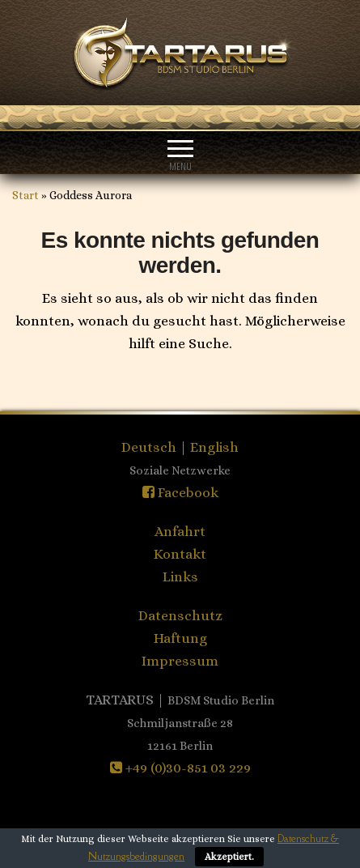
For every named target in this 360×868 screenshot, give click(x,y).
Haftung (180, 638)
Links (180, 577)
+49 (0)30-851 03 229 (180, 768)
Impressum (180, 661)
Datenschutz (180, 615)
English (214, 447)
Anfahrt (180, 531)
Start (25, 195)
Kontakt (180, 554)
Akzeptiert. (229, 857)
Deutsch (150, 447)
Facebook (180, 492)
